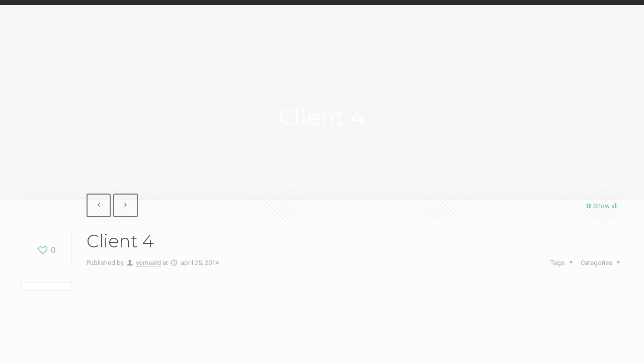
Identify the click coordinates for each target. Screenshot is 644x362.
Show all (601, 206)
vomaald (148, 263)
